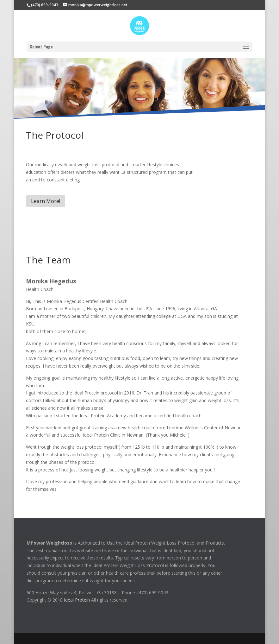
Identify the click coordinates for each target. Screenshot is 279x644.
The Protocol (55, 135)
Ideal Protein (77, 600)
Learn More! (46, 201)
